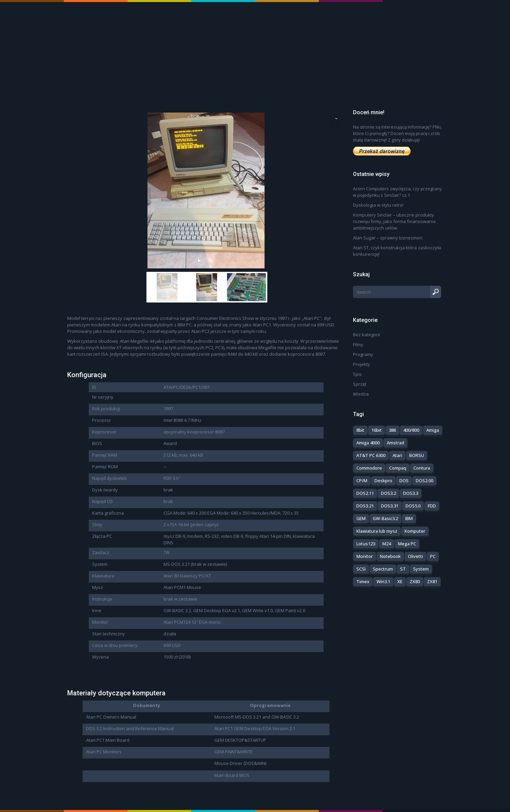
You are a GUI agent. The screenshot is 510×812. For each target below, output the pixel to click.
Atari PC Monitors (104, 752)
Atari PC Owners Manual (111, 717)
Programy (363, 354)
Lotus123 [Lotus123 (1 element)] (366, 544)
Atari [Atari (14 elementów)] (397, 455)
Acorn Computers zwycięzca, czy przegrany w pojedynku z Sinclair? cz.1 (398, 192)
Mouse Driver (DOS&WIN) (240, 763)
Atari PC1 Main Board (108, 740)
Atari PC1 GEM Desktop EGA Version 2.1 (255, 728)
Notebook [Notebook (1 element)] (390, 556)
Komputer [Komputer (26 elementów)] (415, 531)
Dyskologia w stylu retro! (378, 205)
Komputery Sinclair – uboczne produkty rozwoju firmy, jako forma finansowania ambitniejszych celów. (394, 221)
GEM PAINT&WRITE (233, 752)
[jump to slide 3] (246, 287)
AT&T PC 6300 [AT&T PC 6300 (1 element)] (371, 455)
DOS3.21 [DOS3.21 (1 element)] (365, 506)
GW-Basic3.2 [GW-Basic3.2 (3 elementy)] (385, 518)
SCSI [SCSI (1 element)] (361, 569)
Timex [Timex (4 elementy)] (363, 581)
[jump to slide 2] (207, 287)
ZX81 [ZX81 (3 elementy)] (432, 581)
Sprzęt (360, 384)
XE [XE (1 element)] (400, 581)
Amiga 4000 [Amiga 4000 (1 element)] (368, 443)
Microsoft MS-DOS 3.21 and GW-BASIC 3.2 (257, 717)
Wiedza (361, 394)
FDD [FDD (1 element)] (432, 506)
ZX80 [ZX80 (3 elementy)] (415, 581)
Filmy (358, 344)
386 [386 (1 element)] (392, 430)
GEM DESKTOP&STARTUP (240, 740)
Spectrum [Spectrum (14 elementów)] (383, 569)
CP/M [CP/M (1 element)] (362, 481)
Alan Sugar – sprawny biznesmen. (388, 238)
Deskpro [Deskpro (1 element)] (383, 481)
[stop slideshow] (210, 259)
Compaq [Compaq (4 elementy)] (398, 468)
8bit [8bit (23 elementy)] (360, 430)
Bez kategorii (366, 335)
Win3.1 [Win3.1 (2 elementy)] (383, 581)
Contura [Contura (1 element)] (422, 468)
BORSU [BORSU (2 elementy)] (417, 455)
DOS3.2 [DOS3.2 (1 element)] (388, 493)
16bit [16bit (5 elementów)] (377, 430)
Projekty (362, 364)
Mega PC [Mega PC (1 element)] (407, 544)
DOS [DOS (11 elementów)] (404, 481)
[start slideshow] (199, 259)
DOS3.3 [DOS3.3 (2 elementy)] (411, 493)
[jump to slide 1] (167, 287)
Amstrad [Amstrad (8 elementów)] (395, 443)
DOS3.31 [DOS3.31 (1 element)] (390, 506)
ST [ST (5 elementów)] (403, 569)
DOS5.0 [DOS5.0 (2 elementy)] (413, 506)
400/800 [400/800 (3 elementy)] (411, 430)
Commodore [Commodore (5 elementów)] (369, 468)
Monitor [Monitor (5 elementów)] (365, 556)
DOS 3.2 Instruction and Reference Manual (130, 728)
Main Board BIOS (232, 775)
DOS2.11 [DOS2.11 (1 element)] (365, 493)
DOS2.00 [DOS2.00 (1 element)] (424, 481)
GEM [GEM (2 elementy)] (361, 518)
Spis (357, 374)
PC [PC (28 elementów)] (433, 556)
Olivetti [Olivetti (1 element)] (415, 556)
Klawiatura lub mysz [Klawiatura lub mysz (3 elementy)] (377, 531)
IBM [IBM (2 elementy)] (409, 518)
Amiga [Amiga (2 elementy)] (433, 430)
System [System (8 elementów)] (421, 569)
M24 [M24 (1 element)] (387, 544)
